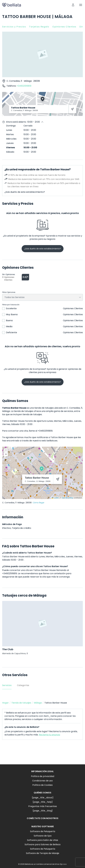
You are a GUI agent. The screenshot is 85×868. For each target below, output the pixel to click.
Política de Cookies (42, 785)
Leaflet (55, 498)
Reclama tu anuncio (50, 735)
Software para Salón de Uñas (43, 840)
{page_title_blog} (43, 811)
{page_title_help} (43, 802)
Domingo (11, 126)
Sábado (10, 152)
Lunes (9, 130)
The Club (8, 649)
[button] (42, 469)
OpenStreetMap (67, 498)
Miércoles (11, 139)
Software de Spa (43, 836)
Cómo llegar (38, 503)
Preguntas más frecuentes (43, 806)
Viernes (10, 148)
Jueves (10, 143)
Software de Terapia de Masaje (43, 853)
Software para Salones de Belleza (42, 844)
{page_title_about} (43, 798)
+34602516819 (24, 86)
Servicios (7, 685)
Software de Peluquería (43, 831)
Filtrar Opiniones (9, 292)
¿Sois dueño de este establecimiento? (25, 192)
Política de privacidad (43, 776)
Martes (10, 134)
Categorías (23, 685)
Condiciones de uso (42, 781)
